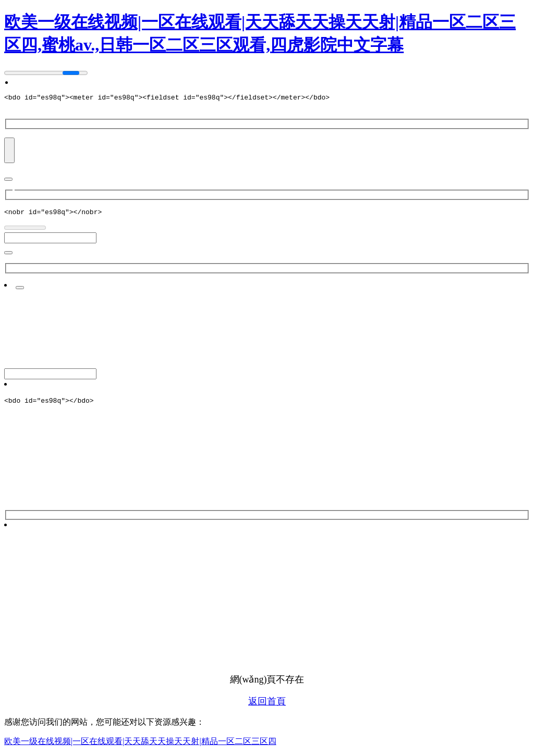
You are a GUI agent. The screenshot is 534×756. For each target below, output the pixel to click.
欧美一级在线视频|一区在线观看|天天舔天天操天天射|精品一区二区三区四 (140, 746)
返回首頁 (267, 706)
